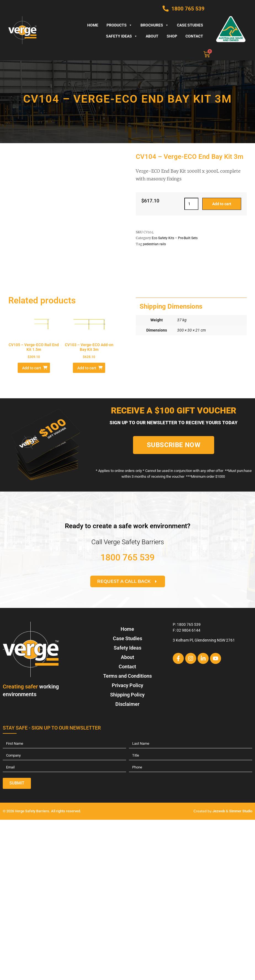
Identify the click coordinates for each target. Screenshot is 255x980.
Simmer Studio (241, 811)
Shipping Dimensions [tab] (171, 306)
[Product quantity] (191, 204)
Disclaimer (127, 704)
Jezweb (219, 811)
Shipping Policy (127, 695)
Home (93, 25)
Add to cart (222, 204)
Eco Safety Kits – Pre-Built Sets (175, 238)
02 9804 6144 (188, 630)
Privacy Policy (127, 685)
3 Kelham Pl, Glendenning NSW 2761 (204, 640)
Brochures (155, 25)
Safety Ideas (122, 36)
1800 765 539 (127, 557)
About (152, 36)
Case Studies (190, 25)
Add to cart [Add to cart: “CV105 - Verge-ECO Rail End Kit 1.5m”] (32, 368)
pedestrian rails (154, 244)
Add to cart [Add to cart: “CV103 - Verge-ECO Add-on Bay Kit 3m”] (87, 368)
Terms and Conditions (127, 676)
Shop (172, 36)
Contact (194, 36)
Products (119, 25)
